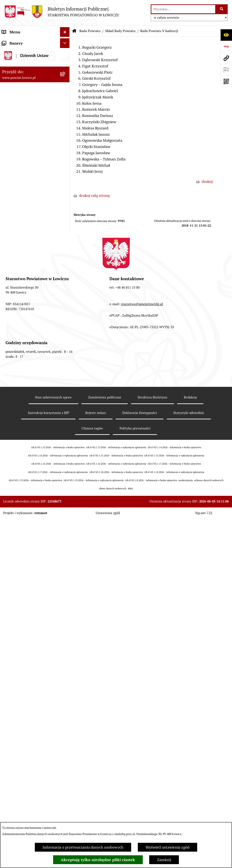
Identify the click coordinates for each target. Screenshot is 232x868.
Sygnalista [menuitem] (11, 477)
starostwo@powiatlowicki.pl (142, 724)
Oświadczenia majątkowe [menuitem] (23, 384)
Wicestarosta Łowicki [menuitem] (20, 96)
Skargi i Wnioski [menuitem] (15, 531)
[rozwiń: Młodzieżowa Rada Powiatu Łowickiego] (66, 320)
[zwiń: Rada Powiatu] (66, 134)
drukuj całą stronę (94, 195)
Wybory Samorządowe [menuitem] (21, 448)
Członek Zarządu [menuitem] (16, 105)
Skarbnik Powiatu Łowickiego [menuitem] (27, 125)
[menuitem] (35, 54)
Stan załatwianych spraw (53, 818)
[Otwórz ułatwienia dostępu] (226, 35)
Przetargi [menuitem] (10, 413)
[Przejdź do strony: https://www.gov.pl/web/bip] (226, 47)
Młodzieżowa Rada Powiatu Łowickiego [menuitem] (25, 323)
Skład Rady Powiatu (120, 31)
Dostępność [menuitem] (12, 467)
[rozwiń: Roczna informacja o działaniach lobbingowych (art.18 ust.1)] (66, 587)
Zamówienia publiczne (105, 818)
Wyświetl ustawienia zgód (167, 847)
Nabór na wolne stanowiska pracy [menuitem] (30, 422)
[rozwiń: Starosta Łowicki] (66, 86)
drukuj (207, 181)
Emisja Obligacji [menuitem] (15, 512)
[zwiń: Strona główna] (66, 42)
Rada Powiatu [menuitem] (13, 134)
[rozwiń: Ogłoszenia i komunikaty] (66, 374)
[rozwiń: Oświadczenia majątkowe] (66, 384)
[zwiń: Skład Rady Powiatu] (66, 165)
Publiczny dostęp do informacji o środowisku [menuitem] (30, 435)
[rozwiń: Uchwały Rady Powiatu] (66, 258)
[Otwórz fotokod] (226, 81)
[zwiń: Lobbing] (66, 551)
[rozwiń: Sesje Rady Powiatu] (66, 246)
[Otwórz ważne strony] (226, 70)
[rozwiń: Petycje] (66, 541)
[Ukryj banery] (65, 615)
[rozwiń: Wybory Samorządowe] (66, 448)
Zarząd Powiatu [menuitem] (15, 76)
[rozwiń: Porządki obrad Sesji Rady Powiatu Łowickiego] (66, 271)
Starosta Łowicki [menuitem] (16, 86)
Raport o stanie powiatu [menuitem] (22, 457)
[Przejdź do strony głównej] (62, 12)
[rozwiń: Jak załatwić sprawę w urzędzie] (66, 355)
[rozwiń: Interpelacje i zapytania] (66, 307)
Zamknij (164, 860)
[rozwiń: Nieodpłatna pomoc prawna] (66, 521)
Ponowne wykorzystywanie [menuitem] (25, 502)
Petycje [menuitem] (8, 541)
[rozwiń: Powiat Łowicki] (66, 67)
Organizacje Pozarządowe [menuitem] (24, 393)
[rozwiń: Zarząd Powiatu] (66, 76)
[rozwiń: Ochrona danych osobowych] (66, 345)
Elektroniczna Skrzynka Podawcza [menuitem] (31, 403)
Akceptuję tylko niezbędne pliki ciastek (98, 860)
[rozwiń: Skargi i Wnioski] (66, 531)
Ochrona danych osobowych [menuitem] (26, 345)
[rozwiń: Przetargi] (66, 413)
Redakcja (190, 818)
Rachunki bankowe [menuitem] (18, 364)
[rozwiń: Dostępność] (66, 467)
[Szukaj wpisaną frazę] (222, 9)
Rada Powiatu (90, 31)
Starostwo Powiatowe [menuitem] (20, 335)
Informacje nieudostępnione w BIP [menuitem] (28, 489)
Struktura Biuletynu (152, 818)
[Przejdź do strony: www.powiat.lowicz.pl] (226, 58)
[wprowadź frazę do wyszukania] (183, 9)
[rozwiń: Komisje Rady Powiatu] (66, 233)
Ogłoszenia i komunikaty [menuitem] (23, 374)
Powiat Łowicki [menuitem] (15, 66)
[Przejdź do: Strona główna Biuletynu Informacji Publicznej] (74, 31)
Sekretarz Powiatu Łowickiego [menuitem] (27, 115)
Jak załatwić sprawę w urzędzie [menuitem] (28, 355)
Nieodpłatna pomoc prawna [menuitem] (26, 521)
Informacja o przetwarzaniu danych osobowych (83, 847)
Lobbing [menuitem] (9, 550)
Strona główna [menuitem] (14, 42)
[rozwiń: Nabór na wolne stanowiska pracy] (66, 423)
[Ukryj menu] (65, 32)
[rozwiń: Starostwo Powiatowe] (66, 335)
